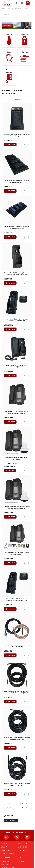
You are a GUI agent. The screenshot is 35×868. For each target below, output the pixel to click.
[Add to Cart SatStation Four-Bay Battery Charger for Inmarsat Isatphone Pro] (10, 237)
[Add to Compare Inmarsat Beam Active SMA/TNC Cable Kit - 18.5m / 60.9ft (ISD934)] (28, 748)
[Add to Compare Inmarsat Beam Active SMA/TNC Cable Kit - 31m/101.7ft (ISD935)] (28, 794)
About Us (4, 847)
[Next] (26, 803)
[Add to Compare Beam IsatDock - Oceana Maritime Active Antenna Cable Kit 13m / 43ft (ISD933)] (28, 702)
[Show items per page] (28, 808)
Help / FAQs (5, 864)
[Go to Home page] (7, 3)
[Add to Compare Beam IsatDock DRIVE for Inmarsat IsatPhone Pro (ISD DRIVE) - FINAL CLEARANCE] (28, 609)
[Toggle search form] (17, 3)
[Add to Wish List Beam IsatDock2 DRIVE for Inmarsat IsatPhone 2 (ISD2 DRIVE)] (25, 329)
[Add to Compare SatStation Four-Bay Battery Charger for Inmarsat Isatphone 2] (28, 191)
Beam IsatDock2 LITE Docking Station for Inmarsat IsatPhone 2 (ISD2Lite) (17, 274)
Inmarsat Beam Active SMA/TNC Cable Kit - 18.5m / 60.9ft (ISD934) (17, 738)
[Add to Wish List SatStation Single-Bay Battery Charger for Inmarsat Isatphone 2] (25, 145)
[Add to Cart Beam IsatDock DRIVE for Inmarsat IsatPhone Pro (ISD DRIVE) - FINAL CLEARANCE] (10, 609)
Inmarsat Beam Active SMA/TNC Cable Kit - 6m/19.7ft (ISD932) (17, 646)
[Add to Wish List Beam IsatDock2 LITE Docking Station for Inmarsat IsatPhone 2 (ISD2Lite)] (25, 283)
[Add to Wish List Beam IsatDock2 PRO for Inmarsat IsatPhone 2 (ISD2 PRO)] (25, 376)
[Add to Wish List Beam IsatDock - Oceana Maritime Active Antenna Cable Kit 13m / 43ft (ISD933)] (25, 702)
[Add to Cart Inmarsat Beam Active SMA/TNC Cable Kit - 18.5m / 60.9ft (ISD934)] (10, 748)
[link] (7, 803)
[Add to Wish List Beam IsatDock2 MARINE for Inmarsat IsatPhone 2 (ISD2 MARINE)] (25, 422)
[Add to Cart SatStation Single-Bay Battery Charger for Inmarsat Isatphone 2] (10, 145)
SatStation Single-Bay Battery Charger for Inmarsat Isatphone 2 (17, 135)
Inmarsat (26, 8)
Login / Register (23, 847)
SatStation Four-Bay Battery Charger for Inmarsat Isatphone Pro (17, 228)
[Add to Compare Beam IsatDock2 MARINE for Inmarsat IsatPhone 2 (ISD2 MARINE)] (28, 422)
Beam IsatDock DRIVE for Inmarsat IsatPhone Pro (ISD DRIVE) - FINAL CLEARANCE (17, 600)
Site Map (21, 861)
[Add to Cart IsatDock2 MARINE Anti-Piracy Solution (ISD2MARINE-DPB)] (10, 563)
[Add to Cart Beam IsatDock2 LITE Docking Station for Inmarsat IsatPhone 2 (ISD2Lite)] (10, 283)
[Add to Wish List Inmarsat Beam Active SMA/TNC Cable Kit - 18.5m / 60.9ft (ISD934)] (25, 748)
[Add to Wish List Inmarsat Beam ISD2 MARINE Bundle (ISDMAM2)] (25, 470)
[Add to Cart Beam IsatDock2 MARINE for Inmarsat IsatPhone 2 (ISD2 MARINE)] (10, 422)
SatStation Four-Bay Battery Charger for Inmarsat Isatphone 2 (17, 181)
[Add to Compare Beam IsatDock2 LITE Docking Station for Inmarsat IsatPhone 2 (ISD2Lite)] (28, 283)
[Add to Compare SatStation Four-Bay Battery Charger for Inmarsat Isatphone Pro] (28, 237)
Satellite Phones (17, 8)
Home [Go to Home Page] (3, 8)
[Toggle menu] (33, 3)
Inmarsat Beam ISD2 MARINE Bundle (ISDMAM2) (17, 459)
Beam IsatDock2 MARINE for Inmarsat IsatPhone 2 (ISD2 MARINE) (17, 412)
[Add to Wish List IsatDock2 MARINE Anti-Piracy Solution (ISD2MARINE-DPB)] (25, 563)
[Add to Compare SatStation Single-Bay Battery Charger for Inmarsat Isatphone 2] (28, 145)
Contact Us (5, 861)
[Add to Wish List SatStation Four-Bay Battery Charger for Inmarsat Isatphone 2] (25, 191)
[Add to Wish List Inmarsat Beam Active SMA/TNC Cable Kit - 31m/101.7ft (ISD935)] (25, 794)
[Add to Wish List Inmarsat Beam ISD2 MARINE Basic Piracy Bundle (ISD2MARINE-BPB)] (25, 517)
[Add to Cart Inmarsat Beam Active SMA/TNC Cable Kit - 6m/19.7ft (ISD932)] (10, 655)
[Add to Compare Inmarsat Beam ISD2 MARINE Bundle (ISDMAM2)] (28, 470)
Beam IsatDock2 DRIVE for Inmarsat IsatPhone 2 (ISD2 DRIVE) (17, 320)
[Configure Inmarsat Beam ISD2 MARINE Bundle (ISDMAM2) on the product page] (10, 470)
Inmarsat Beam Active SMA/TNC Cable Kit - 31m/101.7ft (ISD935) (17, 784)
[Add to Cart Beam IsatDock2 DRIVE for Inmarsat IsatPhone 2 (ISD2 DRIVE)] (10, 329)
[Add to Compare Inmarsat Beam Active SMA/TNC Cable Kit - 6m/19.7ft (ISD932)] (28, 655)
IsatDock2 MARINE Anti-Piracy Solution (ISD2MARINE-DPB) (17, 553)
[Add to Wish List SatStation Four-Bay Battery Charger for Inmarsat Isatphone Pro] (25, 237)
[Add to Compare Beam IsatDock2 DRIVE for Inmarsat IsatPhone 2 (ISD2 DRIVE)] (28, 329)
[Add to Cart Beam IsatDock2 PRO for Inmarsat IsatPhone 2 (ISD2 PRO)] (10, 376)
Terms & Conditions (8, 854)
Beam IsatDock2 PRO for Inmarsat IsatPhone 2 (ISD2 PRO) (17, 366)
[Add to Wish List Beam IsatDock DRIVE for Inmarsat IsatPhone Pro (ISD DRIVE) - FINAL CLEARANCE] (25, 609)
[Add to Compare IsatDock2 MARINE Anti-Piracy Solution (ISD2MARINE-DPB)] (28, 563)
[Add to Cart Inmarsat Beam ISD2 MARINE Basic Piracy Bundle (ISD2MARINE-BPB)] (10, 517)
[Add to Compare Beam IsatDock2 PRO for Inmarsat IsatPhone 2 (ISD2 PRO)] (28, 376)
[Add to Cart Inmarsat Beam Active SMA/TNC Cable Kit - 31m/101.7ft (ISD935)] (10, 794)
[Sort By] (21, 100)
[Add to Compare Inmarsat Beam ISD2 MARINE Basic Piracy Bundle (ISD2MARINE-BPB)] (28, 517)
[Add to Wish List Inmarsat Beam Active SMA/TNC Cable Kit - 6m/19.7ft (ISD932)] (25, 655)
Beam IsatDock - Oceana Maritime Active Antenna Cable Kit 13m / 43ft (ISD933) (17, 692)
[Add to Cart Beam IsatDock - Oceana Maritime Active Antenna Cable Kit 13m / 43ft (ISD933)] (10, 702)
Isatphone (7, 10)
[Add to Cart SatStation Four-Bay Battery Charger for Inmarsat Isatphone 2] (10, 191)
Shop (9, 8)
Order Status (22, 850)
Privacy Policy (6, 850)
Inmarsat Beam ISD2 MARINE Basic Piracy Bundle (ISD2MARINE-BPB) (17, 507)
